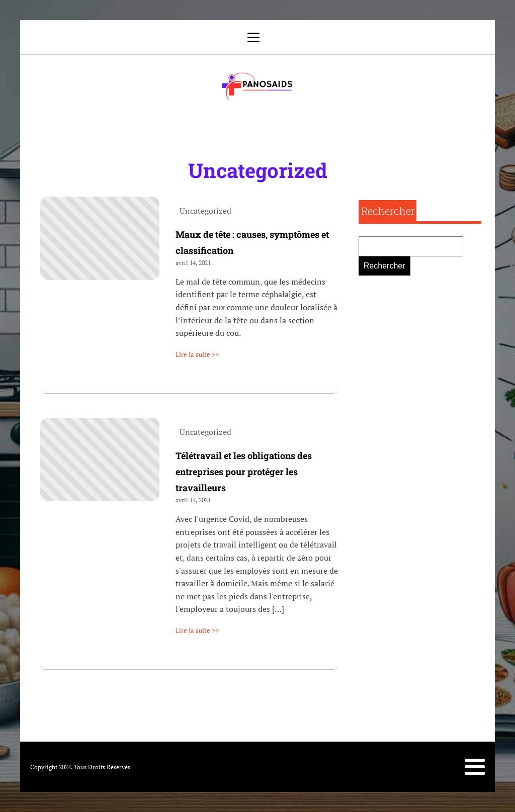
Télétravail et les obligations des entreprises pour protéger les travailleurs (244, 472)
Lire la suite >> (197, 355)
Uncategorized (258, 170)
